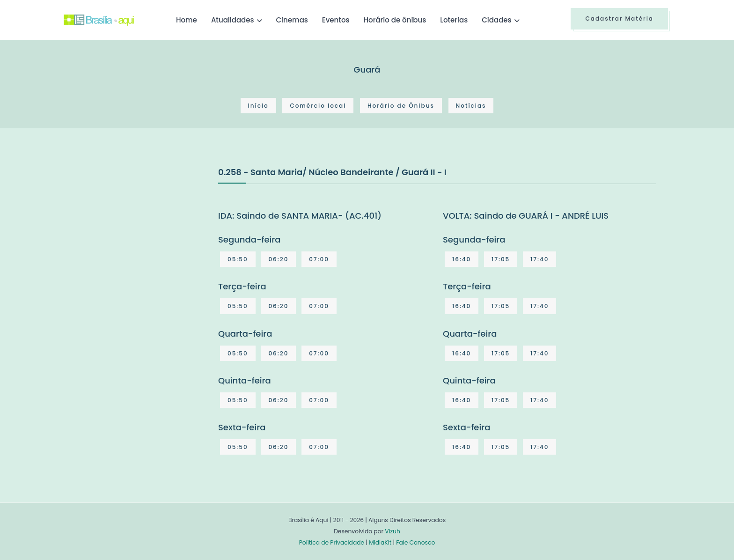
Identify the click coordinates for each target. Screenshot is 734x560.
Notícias (471, 106)
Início (258, 106)
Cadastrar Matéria (619, 18)
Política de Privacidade (332, 542)
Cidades (496, 20)
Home (187, 20)
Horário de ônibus (395, 20)
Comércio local (318, 106)
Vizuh (393, 531)
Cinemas (292, 20)
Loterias (454, 20)
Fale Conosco (415, 542)
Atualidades (233, 20)
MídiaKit (380, 542)
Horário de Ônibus (401, 106)
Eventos (336, 20)
